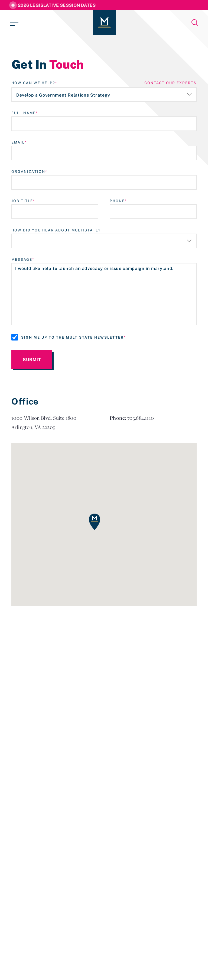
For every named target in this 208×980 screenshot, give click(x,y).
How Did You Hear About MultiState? (56, 230)
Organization (28, 171)
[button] (95, 522)
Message (22, 259)
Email (18, 142)
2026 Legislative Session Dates (57, 5)
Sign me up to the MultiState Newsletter (72, 337)
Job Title (22, 201)
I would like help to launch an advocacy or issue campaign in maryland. (104, 294)
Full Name (24, 113)
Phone (117, 201)
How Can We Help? (33, 83)
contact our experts (170, 83)
